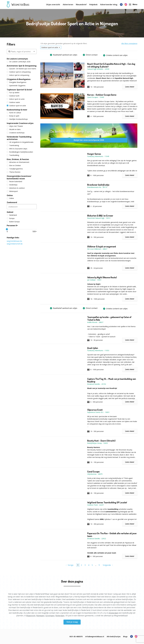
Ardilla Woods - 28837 (95, 322)
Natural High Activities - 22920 (98, 69)
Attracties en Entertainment (18, 162)
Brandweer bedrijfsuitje (98, 185)
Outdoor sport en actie (16, 106)
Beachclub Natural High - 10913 (99, 218)
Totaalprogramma (15, 169)
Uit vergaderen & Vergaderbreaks (20, 142)
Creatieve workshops (16, 133)
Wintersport (12, 191)
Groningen (50, 616)
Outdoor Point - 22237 (95, 505)
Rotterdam (60, 616)
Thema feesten (14, 172)
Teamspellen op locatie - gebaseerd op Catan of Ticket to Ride (109, 318)
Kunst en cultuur (14, 113)
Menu (133, 4)
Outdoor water (13, 102)
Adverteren (68, 5)
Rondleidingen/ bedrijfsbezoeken (20, 152)
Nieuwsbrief (81, 5)
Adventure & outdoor (16, 188)
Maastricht (31, 616)
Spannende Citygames (16, 86)
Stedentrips (12, 185)
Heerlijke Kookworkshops (17, 119)
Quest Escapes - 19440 (96, 97)
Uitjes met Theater (15, 126)
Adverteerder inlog (109, 5)
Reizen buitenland (14, 181)
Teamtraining (13, 145)
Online (10, 198)
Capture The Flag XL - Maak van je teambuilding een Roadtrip (112, 380)
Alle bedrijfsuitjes (114, 637)
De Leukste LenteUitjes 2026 (19, 62)
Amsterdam (113, 613)
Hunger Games (94, 154)
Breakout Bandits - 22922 (97, 539)
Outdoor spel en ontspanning (19, 72)
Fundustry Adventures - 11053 (98, 350)
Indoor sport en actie (16, 99)
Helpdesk (93, 5)
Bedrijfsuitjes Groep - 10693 (98, 443)
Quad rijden (93, 348)
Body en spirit (13, 116)
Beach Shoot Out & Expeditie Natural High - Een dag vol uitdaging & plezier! (111, 65)
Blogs (125, 637)
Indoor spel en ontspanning (18, 75)
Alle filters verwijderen (129, 43)
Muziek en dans (14, 129)
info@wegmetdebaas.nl (95, 637)
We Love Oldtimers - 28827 (97, 249)
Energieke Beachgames (17, 82)
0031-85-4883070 (76, 637)
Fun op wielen (13, 93)
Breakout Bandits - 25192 (97, 384)
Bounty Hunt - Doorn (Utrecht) (101, 441)
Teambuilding (13, 155)
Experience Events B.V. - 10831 (98, 412)
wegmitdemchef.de (15, 244)
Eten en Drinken (14, 165)
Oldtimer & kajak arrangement (102, 246)
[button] (64, 75)
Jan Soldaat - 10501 (94, 280)
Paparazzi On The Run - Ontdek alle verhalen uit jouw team (112, 535)
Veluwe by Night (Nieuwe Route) (102, 277)
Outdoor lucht (13, 96)
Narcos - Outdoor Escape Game (102, 95)
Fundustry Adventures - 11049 (98, 156)
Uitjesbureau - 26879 (95, 474)
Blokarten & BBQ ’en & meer (100, 216)
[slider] (7, 229)
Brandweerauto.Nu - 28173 (97, 187)
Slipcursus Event (95, 410)
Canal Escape (93, 471)
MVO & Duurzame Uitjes (17, 149)
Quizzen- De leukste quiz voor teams (21, 69)
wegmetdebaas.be (14, 241)
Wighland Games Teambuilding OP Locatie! (107, 502)
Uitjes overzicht (53, 5)
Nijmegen (40, 616)
